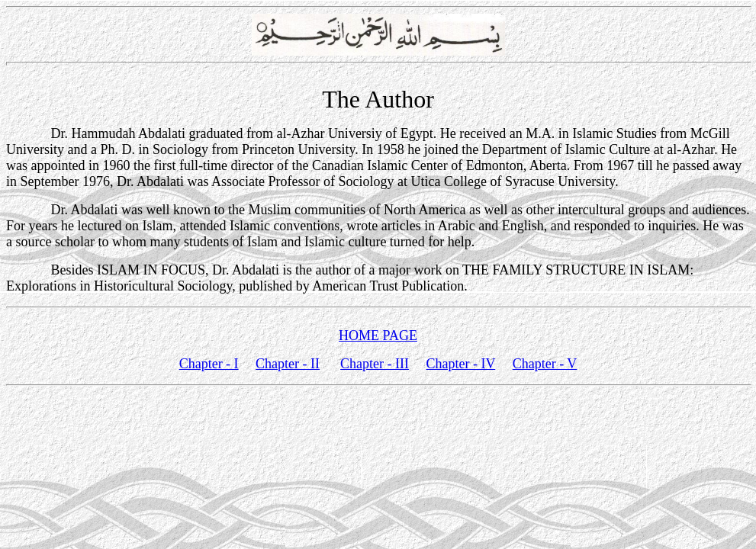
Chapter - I (209, 364)
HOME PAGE (378, 335)
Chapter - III (375, 364)
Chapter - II (288, 364)
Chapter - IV (461, 364)
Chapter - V (545, 364)
